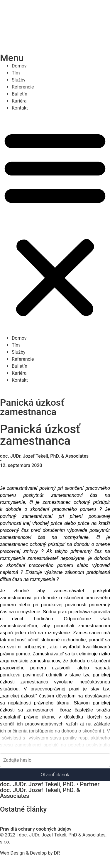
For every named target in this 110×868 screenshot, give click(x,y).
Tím (16, 73)
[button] (55, 223)
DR (57, 853)
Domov (19, 66)
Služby (19, 80)
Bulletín (20, 94)
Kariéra (19, 101)
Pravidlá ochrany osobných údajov (36, 829)
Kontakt (20, 108)
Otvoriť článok (55, 775)
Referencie (23, 87)
